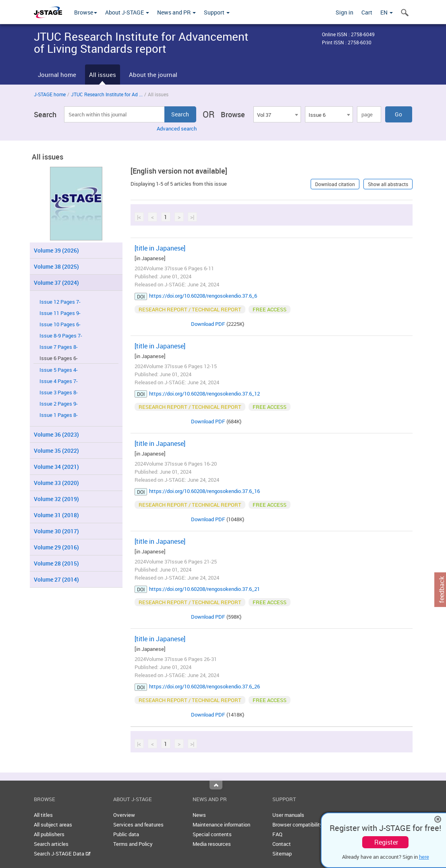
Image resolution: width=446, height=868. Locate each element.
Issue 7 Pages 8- (59, 347)
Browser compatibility (298, 824)
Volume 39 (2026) (56, 250)
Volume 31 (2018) (56, 515)
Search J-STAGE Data (62, 853)
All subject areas (53, 824)
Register (386, 842)
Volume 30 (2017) (56, 531)
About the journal (153, 75)
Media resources (212, 844)
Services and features (138, 824)
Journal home (57, 75)
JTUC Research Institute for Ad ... (107, 94)
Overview (124, 815)
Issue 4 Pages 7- (59, 381)
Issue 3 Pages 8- (59, 393)
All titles (43, 815)
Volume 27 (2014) (56, 579)
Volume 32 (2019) (56, 499)
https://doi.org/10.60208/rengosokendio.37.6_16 (204, 491)
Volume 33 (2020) (56, 483)
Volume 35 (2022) (56, 451)
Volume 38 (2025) (56, 266)
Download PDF (208, 324)
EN (387, 12)
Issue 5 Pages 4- (59, 370)
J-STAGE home (50, 94)
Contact (282, 844)
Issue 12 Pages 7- (60, 302)
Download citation (335, 184)
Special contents (212, 834)
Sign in (344, 12)
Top (216, 785)
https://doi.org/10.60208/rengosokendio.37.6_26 (204, 686)
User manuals (288, 815)
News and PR (176, 12)
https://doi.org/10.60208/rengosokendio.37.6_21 (204, 589)
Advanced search (177, 128)
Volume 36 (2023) (56, 434)
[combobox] (277, 114)
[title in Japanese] (160, 248)
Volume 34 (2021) (56, 467)
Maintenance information (221, 824)
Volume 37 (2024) (56, 283)
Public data (126, 834)
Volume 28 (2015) (56, 563)
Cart (367, 12)
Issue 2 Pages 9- (59, 404)
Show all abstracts (388, 184)
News (199, 815)
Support (217, 12)
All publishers (49, 834)
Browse (86, 12)
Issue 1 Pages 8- (59, 415)
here (424, 857)
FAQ (277, 834)
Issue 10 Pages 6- (60, 324)
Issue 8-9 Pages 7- (61, 336)
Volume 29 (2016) (56, 547)
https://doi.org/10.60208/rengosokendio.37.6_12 (204, 394)
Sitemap (282, 853)
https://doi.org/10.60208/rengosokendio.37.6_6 (203, 296)
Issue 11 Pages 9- (60, 313)
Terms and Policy (133, 844)
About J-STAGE (127, 12)
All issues (103, 75)
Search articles (51, 844)
